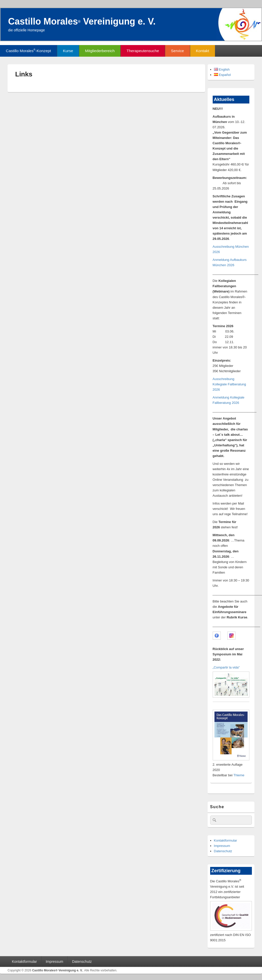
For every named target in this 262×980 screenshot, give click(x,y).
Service (177, 51)
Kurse (68, 51)
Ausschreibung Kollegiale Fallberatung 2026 (229, 384)
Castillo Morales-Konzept (28, 50)
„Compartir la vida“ (226, 667)
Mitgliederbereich (100, 51)
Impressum (222, 846)
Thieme (239, 775)
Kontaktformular (226, 840)
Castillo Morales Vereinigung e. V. (82, 21)
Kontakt (203, 51)
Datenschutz (223, 851)
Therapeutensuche (143, 51)
